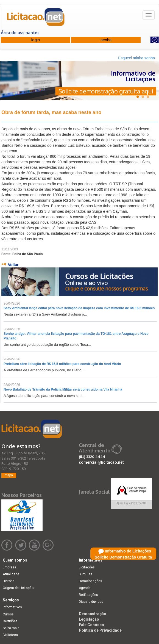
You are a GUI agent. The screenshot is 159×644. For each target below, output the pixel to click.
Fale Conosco (91, 625)
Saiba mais (11, 628)
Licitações (87, 567)
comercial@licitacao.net (101, 462)
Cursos (8, 614)
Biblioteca (10, 635)
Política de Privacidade (100, 630)
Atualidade (11, 574)
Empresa (9, 567)
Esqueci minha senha (136, 58)
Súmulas (86, 574)
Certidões (10, 621)
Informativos (12, 607)
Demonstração (93, 614)
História (9, 581)
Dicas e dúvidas (91, 602)
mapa (9, 475)
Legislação (89, 619)
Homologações (90, 581)
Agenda (85, 588)
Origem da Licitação (18, 588)
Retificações (88, 595)
